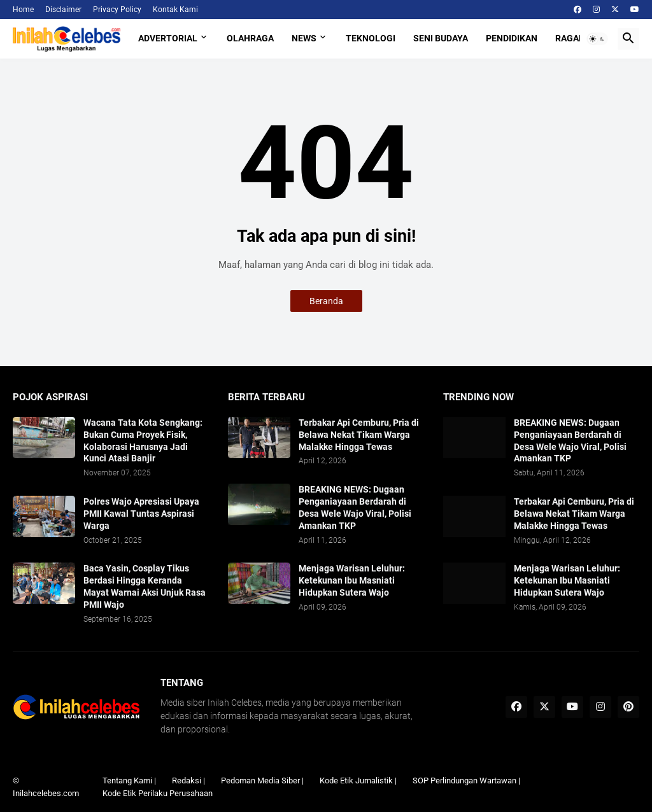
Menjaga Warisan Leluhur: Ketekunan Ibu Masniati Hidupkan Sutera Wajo (352, 580)
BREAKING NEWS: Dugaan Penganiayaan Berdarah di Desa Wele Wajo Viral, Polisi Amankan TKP (355, 507)
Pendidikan (512, 38)
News (304, 38)
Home (23, 10)
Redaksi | (188, 780)
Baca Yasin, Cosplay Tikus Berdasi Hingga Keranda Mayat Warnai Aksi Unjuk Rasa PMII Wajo (145, 586)
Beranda (326, 301)
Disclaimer (63, 10)
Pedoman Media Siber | (262, 780)
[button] (597, 39)
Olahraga (250, 38)
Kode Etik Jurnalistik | (358, 780)
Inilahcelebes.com (46, 793)
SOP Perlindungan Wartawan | (466, 780)
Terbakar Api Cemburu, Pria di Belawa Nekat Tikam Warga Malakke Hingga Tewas (359, 435)
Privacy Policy (117, 10)
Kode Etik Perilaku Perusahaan (158, 793)
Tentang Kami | (129, 780)
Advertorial (168, 38)
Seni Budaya (441, 38)
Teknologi (371, 38)
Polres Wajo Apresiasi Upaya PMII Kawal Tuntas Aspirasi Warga (141, 514)
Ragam (571, 38)
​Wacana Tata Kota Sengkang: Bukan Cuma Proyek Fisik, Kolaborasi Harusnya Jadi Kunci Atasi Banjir (143, 441)
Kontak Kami (175, 10)
